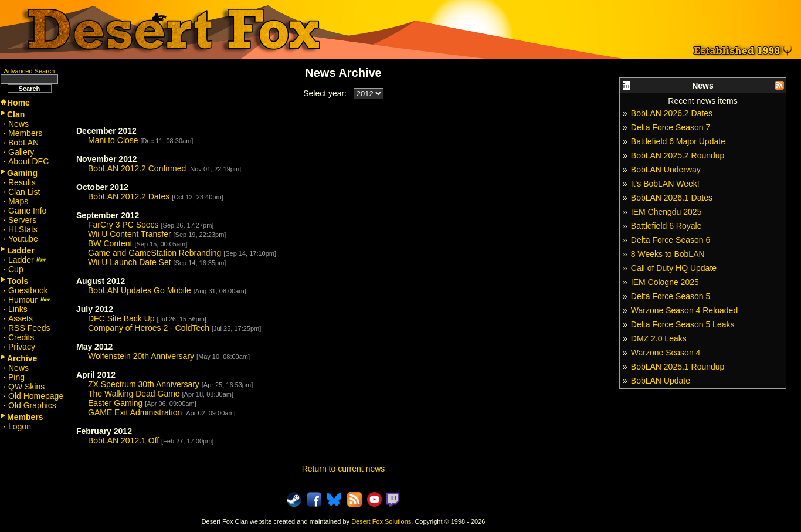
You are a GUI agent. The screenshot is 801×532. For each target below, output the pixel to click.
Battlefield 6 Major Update (678, 141)
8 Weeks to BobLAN (668, 254)
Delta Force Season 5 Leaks (683, 324)
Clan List (24, 192)
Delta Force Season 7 (671, 127)
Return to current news (344, 469)
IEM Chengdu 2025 (666, 212)
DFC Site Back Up (121, 318)
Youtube (23, 239)
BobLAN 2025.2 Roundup (678, 155)
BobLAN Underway (666, 170)
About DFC (28, 161)
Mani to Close (113, 140)
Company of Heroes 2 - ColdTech (149, 328)
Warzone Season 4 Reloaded (684, 310)
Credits (21, 337)
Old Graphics (32, 405)
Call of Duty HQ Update (674, 268)
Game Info (27, 211)
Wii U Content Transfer (130, 234)
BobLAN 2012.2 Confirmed (137, 168)
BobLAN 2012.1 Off (123, 440)
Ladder (27, 260)
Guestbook (28, 290)
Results (22, 182)
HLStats (23, 229)
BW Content (110, 243)
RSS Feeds (29, 328)
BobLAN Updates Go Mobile (140, 290)
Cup (16, 269)
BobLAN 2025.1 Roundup (678, 367)
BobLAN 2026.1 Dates (672, 198)
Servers (22, 220)
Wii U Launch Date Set (130, 262)
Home (18, 103)
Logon (20, 426)
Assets (21, 318)
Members (25, 133)
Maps (18, 201)
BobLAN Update (661, 381)
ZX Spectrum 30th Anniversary (144, 384)
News (18, 124)
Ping (16, 377)
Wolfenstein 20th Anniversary (141, 356)
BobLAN (23, 143)
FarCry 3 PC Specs (123, 225)
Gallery (21, 152)
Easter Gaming (115, 403)
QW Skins (26, 387)
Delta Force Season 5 (671, 296)
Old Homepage (36, 396)
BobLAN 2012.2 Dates (129, 196)
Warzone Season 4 (666, 353)
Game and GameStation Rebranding (155, 253)
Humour (29, 300)
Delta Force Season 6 (671, 240)
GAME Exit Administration (135, 412)
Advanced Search (30, 71)
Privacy (22, 347)
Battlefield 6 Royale (666, 226)
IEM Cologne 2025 (665, 282)
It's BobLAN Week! (665, 184)
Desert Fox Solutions (381, 521)
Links (18, 309)
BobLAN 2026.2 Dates (672, 113)
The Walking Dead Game (134, 394)
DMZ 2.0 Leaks (659, 338)
